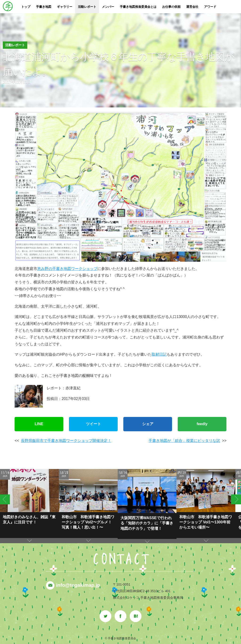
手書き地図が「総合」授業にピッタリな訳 (184, 441)
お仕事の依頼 (171, 7)
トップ (26, 7)
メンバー (108, 7)
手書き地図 (44, 7)
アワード (210, 7)
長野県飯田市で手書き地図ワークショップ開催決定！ (66, 441)
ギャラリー (65, 7)
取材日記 (159, 354)
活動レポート (87, 7)
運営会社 (192, 7)
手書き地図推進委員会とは (138, 7)
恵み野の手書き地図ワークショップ (67, 269)
